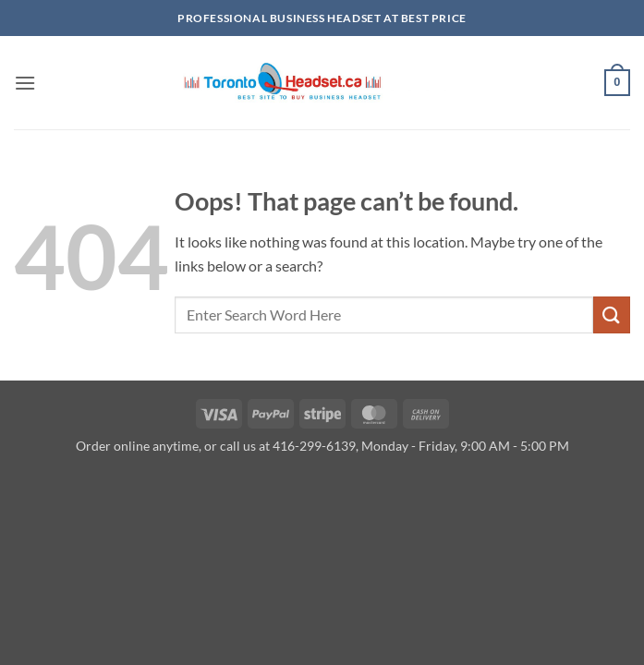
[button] (25, 83)
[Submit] (612, 314)
